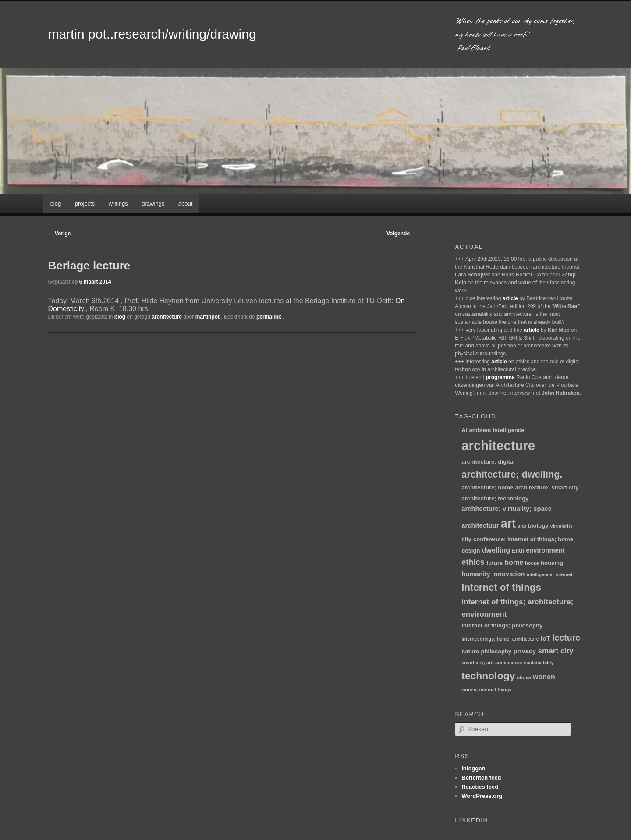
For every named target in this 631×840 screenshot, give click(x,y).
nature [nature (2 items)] (470, 651)
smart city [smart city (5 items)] (555, 651)
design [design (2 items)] (471, 551)
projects (85, 204)
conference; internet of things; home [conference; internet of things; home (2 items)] (523, 539)
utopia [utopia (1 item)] (524, 677)
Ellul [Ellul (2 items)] (518, 551)
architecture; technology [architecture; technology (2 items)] (495, 498)
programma (500, 377)
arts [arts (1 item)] (522, 526)
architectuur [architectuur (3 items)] (480, 525)
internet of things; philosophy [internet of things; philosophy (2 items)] (502, 626)
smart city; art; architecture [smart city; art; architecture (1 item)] (492, 663)
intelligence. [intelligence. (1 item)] (540, 574)
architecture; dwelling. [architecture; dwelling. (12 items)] (512, 474)
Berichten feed (481, 778)
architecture (167, 317)
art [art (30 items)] (508, 524)
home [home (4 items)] (514, 562)
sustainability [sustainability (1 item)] (539, 663)
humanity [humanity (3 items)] (476, 574)
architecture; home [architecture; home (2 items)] (487, 487)
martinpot (208, 317)
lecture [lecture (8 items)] (566, 638)
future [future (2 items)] (495, 563)
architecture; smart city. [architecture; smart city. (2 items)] (547, 487)
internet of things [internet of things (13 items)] (501, 587)
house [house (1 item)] (532, 563)
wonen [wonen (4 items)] (544, 677)
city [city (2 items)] (466, 539)
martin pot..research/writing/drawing (152, 34)
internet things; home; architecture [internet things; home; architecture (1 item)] (500, 639)
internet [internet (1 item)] (564, 574)
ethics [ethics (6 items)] (473, 562)
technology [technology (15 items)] (488, 676)
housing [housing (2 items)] (552, 563)
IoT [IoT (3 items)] (546, 638)
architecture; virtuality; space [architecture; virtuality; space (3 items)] (507, 509)
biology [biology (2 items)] (538, 526)
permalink (269, 317)
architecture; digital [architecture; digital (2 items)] (488, 462)
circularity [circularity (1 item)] (562, 526)
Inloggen (473, 768)
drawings (153, 204)
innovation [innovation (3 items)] (509, 574)
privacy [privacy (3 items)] (525, 651)
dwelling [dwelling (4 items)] (496, 550)
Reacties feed (480, 787)
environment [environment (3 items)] (545, 550)
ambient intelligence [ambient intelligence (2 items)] (497, 430)
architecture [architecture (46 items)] (498, 445)
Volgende (401, 234)
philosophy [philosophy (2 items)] (496, 651)
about (186, 204)
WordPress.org (482, 796)
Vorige (59, 234)
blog (56, 204)
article (510, 298)
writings (118, 204)
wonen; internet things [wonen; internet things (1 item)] (486, 690)
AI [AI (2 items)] (464, 430)
